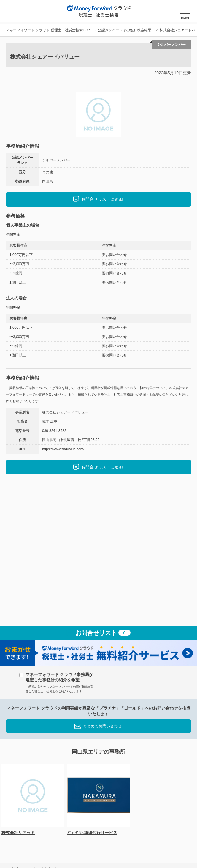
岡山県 (47, 181)
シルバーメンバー (56, 160)
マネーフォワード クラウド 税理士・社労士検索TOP (48, 30)
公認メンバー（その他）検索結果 (125, 30)
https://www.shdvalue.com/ (63, 449)
